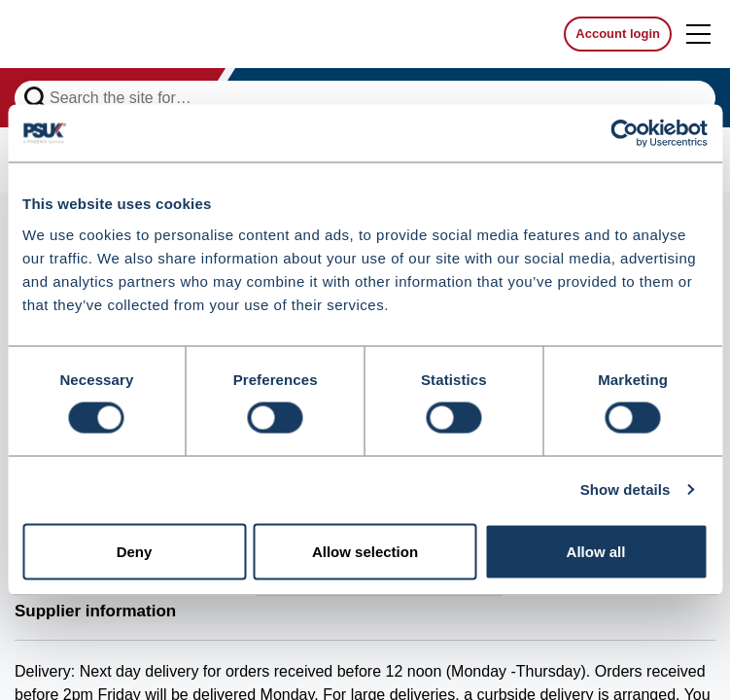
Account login (618, 34)
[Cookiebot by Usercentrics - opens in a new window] (623, 133)
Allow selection (365, 552)
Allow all (596, 552)
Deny (135, 552)
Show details (626, 490)
